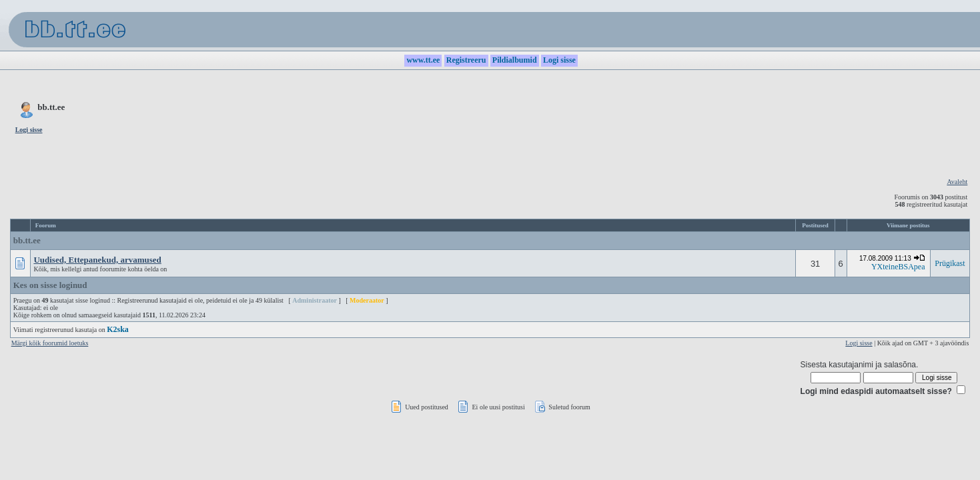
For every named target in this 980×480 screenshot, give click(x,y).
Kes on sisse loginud (50, 285)
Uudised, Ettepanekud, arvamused (97, 260)
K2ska (118, 329)
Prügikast (950, 263)
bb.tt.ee (27, 240)
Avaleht (957, 182)
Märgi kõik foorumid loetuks (50, 343)
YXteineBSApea (898, 267)
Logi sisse (859, 343)
